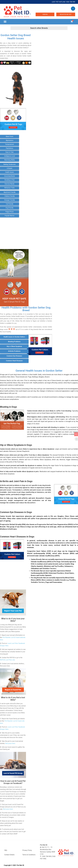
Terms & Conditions (29, 855)
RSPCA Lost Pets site (7, 660)
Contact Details (9, 855)
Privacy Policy (27, 850)
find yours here (10, 743)
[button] (5, 22)
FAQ (6, 850)
